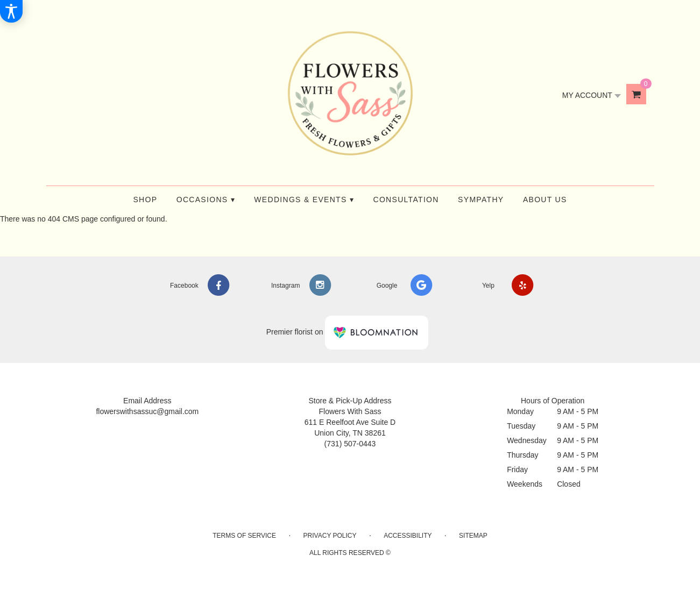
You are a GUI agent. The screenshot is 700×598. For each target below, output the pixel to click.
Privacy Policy (330, 536)
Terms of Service (244, 536)
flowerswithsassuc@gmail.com (147, 411)
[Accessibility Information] (11, 11)
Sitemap (473, 536)
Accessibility (408, 536)
